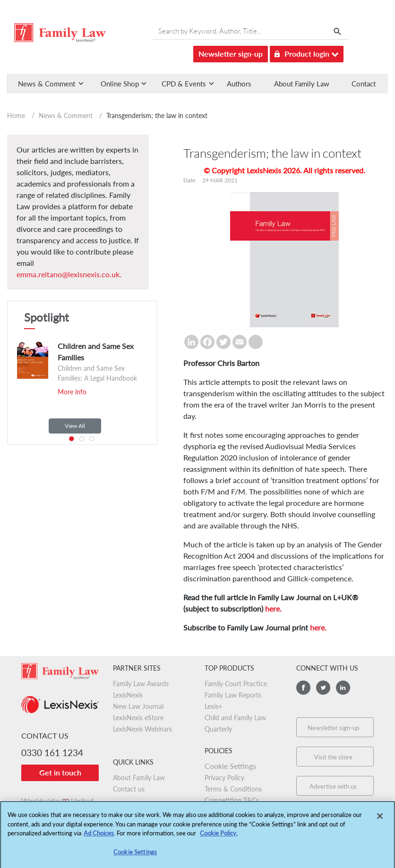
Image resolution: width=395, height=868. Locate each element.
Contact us (129, 789)
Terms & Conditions (233, 789)
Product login (307, 52)
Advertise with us (333, 786)
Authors (239, 84)
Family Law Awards (141, 684)
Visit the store (333, 757)
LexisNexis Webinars (142, 729)
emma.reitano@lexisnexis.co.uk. (69, 274)
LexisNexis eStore (138, 718)
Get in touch (60, 772)
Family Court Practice (236, 684)
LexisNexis (128, 695)
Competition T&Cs (232, 800)
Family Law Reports (233, 695)
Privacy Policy (224, 778)
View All (75, 426)
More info (72, 392)
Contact (364, 84)
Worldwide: (57, 801)
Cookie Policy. (219, 837)
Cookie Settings (230, 766)
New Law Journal (138, 706)
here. (273, 608)
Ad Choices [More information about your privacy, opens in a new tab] (99, 837)
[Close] (380, 820)
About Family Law (302, 84)
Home (16, 115)
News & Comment (66, 115)
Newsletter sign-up (231, 54)
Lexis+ (213, 706)
